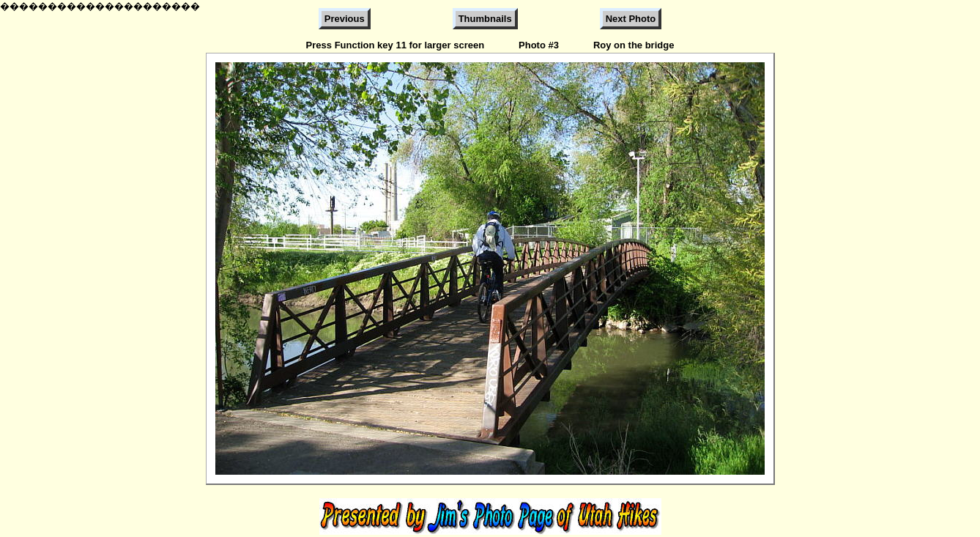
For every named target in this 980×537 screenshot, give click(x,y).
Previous (345, 19)
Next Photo (631, 19)
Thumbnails (485, 19)
